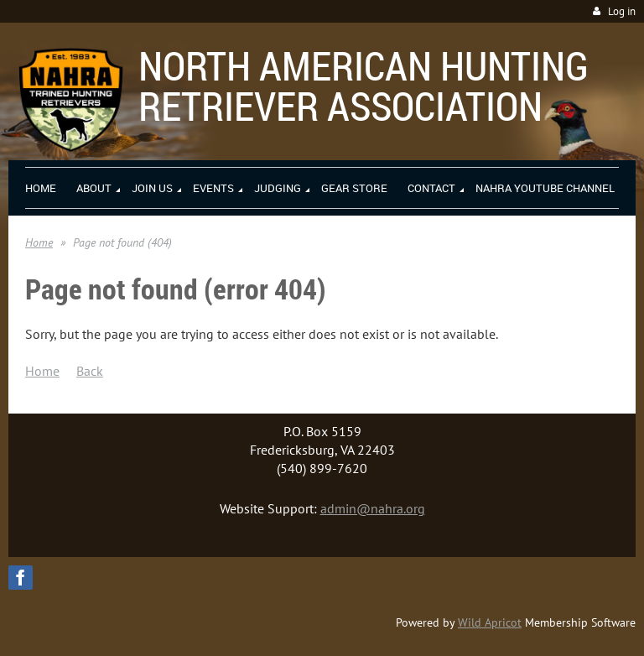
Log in (622, 11)
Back (90, 371)
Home (39, 242)
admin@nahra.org (373, 508)
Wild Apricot (490, 622)
